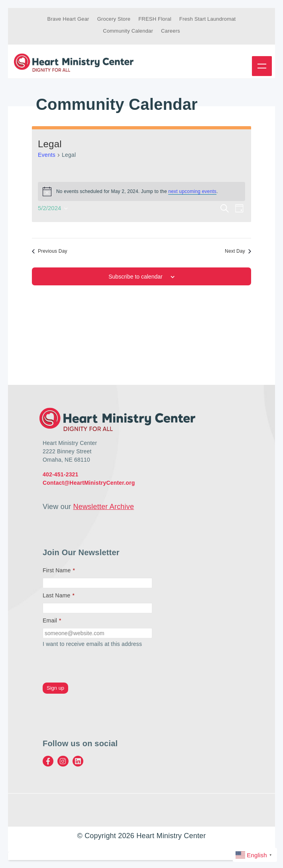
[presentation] (103, 665)
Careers (171, 31)
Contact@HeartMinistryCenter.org (89, 483)
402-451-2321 (61, 474)
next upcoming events (192, 191)
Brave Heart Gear (68, 19)
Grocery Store (114, 19)
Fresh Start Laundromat (208, 19)
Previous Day (50, 251)
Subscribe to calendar (135, 277)
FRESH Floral (155, 19)
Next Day (238, 251)
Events (47, 155)
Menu (262, 66)
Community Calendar (128, 31)
